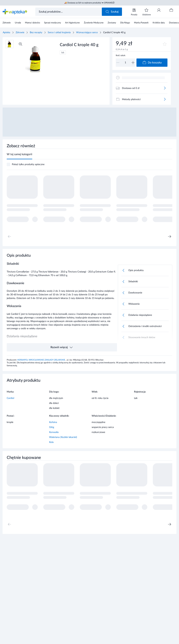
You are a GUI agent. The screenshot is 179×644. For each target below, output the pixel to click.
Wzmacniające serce (87, 33)
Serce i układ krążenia (59, 33)
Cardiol (10, 398)
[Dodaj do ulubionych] (165, 44)
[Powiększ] (21, 44)
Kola (51, 442)
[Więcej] (165, 88)
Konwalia (54, 432)
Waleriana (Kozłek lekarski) (63, 437)
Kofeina (53, 422)
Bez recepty (36, 33)
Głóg (52, 427)
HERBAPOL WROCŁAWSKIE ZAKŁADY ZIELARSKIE (41, 360)
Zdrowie (20, 33)
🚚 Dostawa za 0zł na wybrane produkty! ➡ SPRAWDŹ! (89, 3)
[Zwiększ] (133, 63)
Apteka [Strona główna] (6, 33)
